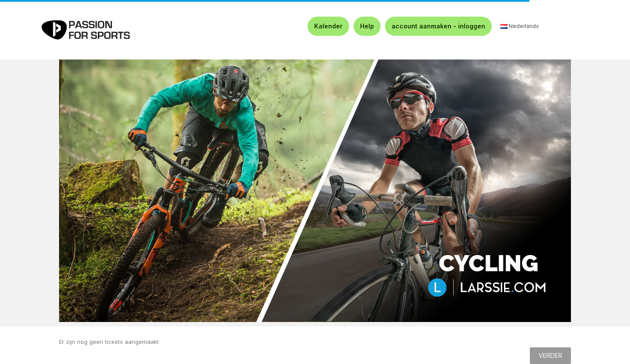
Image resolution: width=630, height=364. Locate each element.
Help (367, 26)
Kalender (328, 26)
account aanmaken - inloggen (438, 26)
